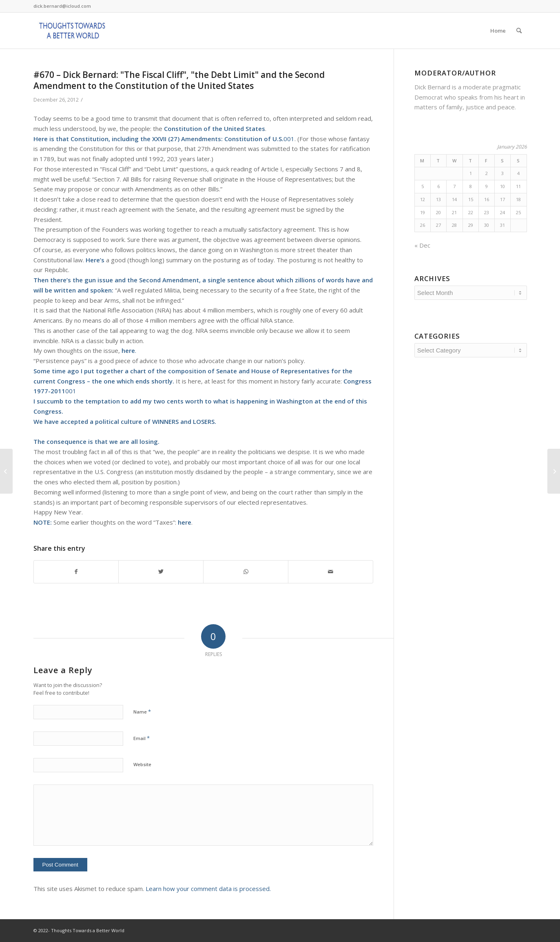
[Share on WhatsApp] (246, 572)
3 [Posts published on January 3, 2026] (502, 173)
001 (259, 139)
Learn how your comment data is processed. (208, 889)
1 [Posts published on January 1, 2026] (471, 173)
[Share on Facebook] (76, 572)
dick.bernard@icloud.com (62, 6)
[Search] (519, 31)
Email (142, 738)
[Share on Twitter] (161, 572)
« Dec (422, 245)
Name (142, 711)
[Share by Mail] (331, 572)
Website (142, 764)
